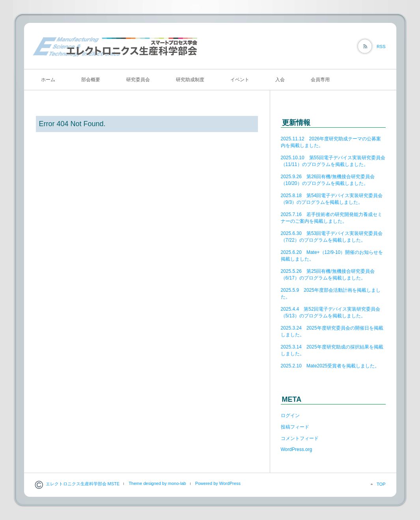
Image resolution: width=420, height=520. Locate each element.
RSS (381, 47)
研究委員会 (138, 80)
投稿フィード (295, 427)
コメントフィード (300, 438)
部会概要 (91, 80)
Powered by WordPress (218, 483)
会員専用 (320, 80)
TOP (381, 484)
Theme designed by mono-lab (157, 483)
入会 (280, 80)
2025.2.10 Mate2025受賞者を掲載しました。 (330, 366)
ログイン (290, 416)
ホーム (48, 80)
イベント (240, 80)
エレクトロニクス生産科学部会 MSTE (83, 484)
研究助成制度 (190, 80)
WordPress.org (297, 449)
